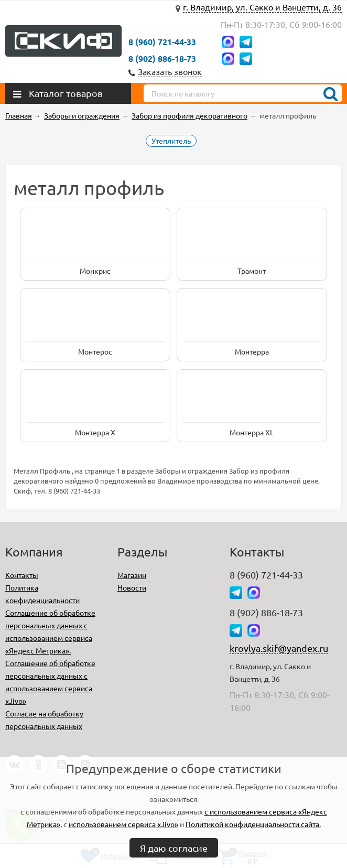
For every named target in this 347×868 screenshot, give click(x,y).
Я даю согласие (174, 848)
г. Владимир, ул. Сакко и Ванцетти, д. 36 (262, 7)
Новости (132, 587)
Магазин (132, 575)
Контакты (22, 575)
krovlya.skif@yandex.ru (279, 648)
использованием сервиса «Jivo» (123, 824)
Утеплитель (171, 141)
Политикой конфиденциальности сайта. (253, 824)
